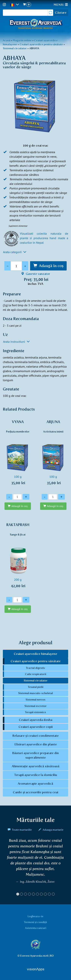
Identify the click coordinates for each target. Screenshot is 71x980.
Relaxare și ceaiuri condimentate (35, 736)
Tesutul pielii (36, 687)
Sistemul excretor (35, 706)
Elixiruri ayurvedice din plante (36, 744)
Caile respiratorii (36, 674)
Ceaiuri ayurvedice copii (36, 727)
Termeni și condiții (35, 922)
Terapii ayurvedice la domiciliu (36, 775)
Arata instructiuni (16, 342)
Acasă (7, 40)
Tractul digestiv (35, 668)
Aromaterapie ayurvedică (35, 784)
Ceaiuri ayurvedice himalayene (35, 654)
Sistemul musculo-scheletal (35, 693)
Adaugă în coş (51, 266)
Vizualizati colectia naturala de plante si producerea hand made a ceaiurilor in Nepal (44, 238)
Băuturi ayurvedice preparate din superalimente (35, 755)
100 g (18, 455)
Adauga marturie (51, 830)
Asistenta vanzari (36, 928)
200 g (18, 558)
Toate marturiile (20, 830)
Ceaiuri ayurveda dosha (36, 720)
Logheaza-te (35, 916)
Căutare (61, 13)
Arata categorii (15, 252)
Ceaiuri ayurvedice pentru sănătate (41, 44)
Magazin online (22, 40)
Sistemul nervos (35, 700)
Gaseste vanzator (36, 274)
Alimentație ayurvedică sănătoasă (36, 766)
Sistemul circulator (15, 48)
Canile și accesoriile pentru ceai (35, 792)
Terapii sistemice (35, 712)
